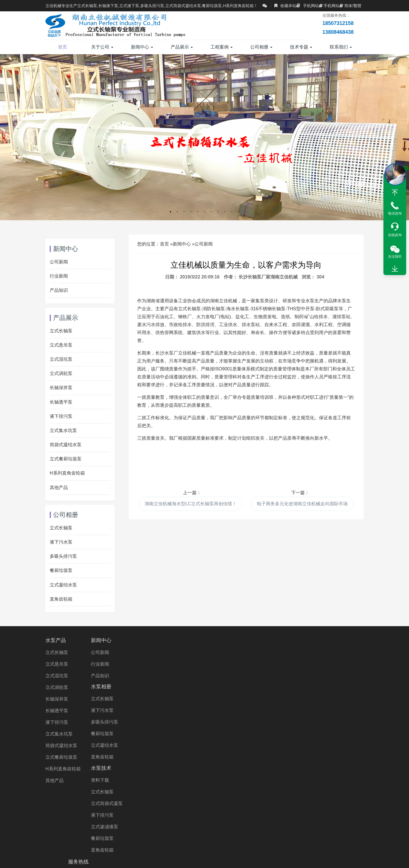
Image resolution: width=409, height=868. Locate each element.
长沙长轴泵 (200, 830)
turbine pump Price (176, 838)
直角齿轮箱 (61, 599)
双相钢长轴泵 (345, 806)
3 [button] (184, 212)
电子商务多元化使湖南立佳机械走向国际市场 (302, 504)
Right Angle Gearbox (241, 830)
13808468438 (314, 666)
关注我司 (395, 257)
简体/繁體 (350, 6)
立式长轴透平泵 (203, 814)
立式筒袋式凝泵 (228, 676)
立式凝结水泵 (63, 585)
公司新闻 (204, 244)
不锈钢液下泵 (247, 822)
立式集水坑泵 (63, 430)
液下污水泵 (61, 542)
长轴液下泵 (344, 814)
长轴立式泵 (313, 814)
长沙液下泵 (170, 830)
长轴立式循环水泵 (245, 814)
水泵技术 (222, 640)
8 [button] (218, 212)
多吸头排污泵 (63, 556)
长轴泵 (85, 806)
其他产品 (59, 488)
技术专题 (301, 47)
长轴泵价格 (133, 814)
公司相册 (261, 47)
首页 (62, 47)
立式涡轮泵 (61, 373)
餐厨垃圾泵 (61, 570)
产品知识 (59, 290)
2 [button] (177, 212)
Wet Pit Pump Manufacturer (231, 838)
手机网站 (308, 6)
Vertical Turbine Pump (292, 830)
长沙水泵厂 (82, 830)
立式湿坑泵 (61, 359)
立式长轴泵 (61, 331)
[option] (204, 137)
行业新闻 (59, 276)
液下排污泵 (61, 416)
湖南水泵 (110, 830)
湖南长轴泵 (139, 830)
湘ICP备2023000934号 (256, 858)
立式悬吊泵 (61, 345)
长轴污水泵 (142, 806)
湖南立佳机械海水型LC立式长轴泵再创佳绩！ (191, 504)
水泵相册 (166, 640)
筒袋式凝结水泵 (66, 445)
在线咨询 (395, 235)
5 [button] (198, 212)
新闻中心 (142, 47)
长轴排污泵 (283, 814)
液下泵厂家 (311, 822)
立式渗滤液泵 (225, 699)
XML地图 (290, 858)
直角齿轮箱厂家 (135, 822)
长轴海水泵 (247, 806)
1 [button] (170, 212)
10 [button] (232, 212)
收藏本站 (285, 6)
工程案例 (222, 47)
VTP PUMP (333, 830)
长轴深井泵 (61, 388)
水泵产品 (56, 640)
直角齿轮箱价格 (210, 822)
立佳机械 (72, 822)
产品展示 (182, 47)
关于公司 (102, 47)
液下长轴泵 (277, 806)
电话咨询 (395, 213)
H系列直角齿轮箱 (67, 473)
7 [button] (211, 212)
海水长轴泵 (72, 814)
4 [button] (191, 212)
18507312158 (314, 652)
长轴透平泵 (61, 402)
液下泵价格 (280, 822)
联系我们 (341, 47)
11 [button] (239, 212)
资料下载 (221, 652)
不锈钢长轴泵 (310, 806)
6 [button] (204, 212)
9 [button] (225, 212)
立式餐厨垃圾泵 (66, 459)
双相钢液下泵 (173, 822)
